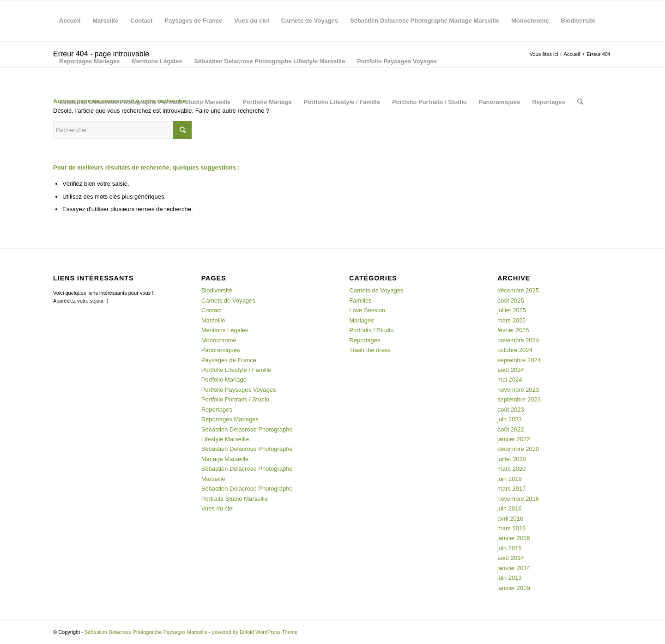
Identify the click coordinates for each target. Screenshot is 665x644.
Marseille (105, 21)
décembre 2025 (518, 290)
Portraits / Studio (371, 330)
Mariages (361, 320)
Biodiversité (578, 21)
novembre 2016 (518, 499)
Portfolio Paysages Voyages (397, 61)
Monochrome (530, 21)
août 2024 (511, 370)
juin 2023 (510, 419)
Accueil (70, 21)
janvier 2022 (514, 439)
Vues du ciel (251, 21)
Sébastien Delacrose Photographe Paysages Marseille (146, 632)
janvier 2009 (514, 588)
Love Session (367, 310)
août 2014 (511, 558)
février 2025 (513, 330)
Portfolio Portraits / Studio (429, 102)
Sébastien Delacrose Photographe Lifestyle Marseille (270, 61)
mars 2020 (511, 469)
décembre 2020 (518, 449)
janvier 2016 (514, 538)
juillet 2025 (512, 310)
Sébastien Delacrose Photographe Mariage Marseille (425, 21)
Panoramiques (500, 102)
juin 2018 (510, 479)
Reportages (549, 102)
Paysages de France (193, 21)
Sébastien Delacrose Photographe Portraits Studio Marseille (145, 102)
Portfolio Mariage (267, 102)
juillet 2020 (512, 459)
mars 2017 (511, 489)
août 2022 (511, 429)
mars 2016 (511, 528)
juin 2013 (510, 578)
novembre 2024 (518, 340)
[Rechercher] (580, 102)
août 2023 (511, 410)
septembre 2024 (519, 360)
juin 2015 (510, 548)
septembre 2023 (519, 399)
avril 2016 (510, 519)
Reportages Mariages (90, 61)
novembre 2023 (518, 390)
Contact (141, 21)
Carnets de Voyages (310, 21)
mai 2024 (510, 380)
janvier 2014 (514, 568)
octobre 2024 (515, 350)
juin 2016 (510, 508)
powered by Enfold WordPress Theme (255, 632)
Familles (360, 301)
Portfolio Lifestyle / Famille (342, 102)
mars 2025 (511, 320)
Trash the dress (370, 350)
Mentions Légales (157, 61)
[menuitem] (580, 102)
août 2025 (511, 301)
